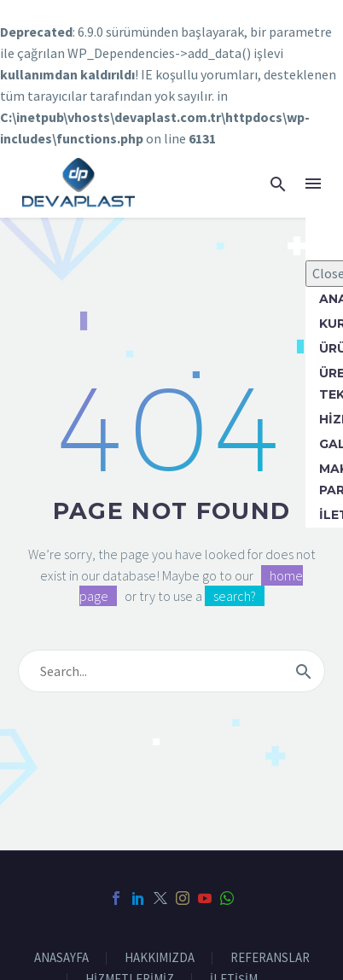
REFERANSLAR (270, 958)
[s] (171, 671)
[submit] (304, 671)
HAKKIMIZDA (160, 958)
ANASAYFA (61, 958)
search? (235, 596)
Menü (313, 184)
